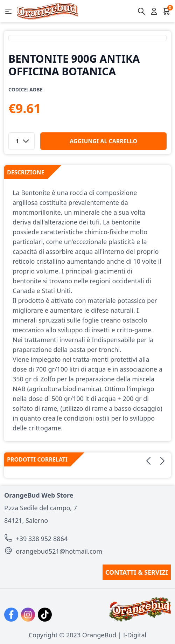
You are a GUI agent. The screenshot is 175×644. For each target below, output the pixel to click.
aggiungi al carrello (103, 141)
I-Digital (135, 635)
